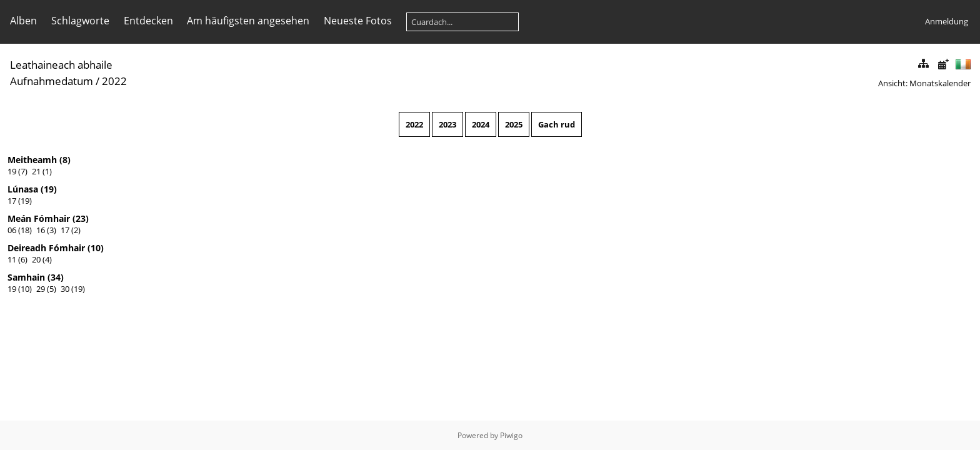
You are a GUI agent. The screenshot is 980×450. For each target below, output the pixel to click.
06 (12, 230)
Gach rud (557, 124)
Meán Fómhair (39, 218)
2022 (414, 124)
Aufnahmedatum (52, 81)
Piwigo (511, 435)
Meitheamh (32, 160)
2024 (481, 124)
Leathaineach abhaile (61, 65)
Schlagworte (80, 21)
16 (41, 230)
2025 (514, 124)
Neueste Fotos (358, 21)
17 (12, 201)
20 (36, 259)
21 (36, 171)
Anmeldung (947, 21)
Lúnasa (23, 189)
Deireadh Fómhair (46, 248)
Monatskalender (940, 83)
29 (41, 289)
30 (65, 289)
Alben (23, 21)
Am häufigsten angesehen (248, 21)
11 (12, 259)
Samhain (26, 277)
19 (12, 171)
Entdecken (148, 21)
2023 (447, 124)
